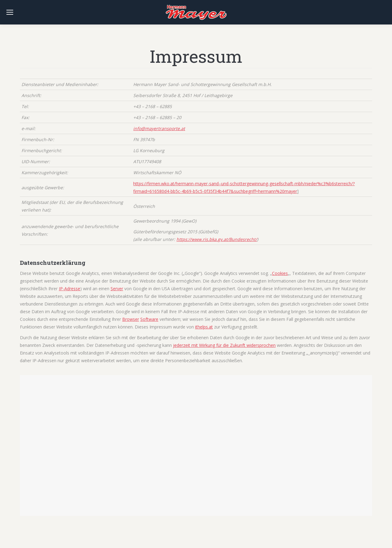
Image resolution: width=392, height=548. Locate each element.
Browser (131, 319)
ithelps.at (204, 327)
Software (149, 319)
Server (117, 289)
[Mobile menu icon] (10, 12)
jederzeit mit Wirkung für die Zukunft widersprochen (224, 345)
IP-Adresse (70, 289)
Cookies (280, 273)
